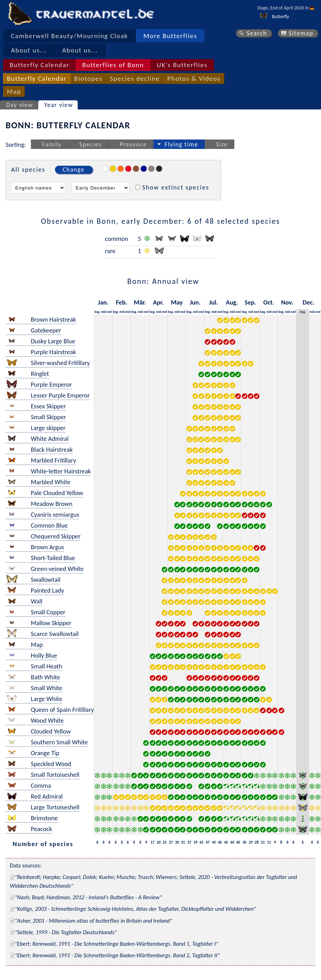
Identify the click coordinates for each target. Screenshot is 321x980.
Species (91, 144)
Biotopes (88, 78)
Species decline (135, 78)
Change (74, 170)
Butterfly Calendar (39, 65)
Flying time (181, 144)
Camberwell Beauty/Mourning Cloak (69, 36)
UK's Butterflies (182, 65)
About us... (29, 50)
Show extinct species (176, 187)
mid (103, 312)
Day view (20, 105)
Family (52, 144)
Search (257, 33)
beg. (97, 312)
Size (222, 144)
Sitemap (301, 33)
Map (14, 91)
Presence (133, 144)
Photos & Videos (194, 78)
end (109, 312)
